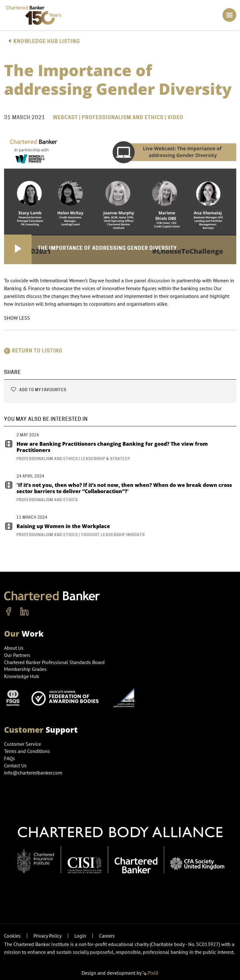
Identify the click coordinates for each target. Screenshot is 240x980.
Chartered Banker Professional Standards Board (54, 662)
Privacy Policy (47, 936)
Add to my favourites (38, 390)
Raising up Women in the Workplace (57, 526)
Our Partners (17, 655)
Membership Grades (25, 669)
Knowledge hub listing (47, 41)
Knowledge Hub (22, 676)
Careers (107, 936)
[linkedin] (24, 612)
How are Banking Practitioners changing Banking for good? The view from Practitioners (106, 447)
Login (80, 936)
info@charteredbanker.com (34, 773)
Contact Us (15, 765)
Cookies (12, 936)
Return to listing (33, 351)
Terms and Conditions (27, 751)
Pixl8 (150, 973)
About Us (14, 648)
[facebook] (9, 612)
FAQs (10, 758)
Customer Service (22, 744)
